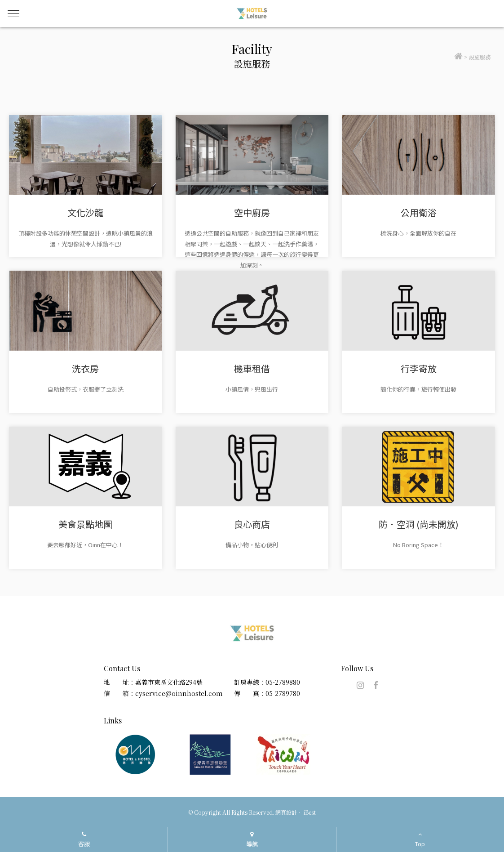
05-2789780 (283, 693)
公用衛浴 (419, 212)
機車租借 (252, 368)
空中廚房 (252, 212)
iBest (310, 812)
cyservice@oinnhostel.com (179, 693)
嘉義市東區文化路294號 (169, 682)
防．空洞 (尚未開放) (419, 524)
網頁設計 (286, 812)
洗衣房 (85, 368)
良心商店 (252, 524)
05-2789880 (283, 682)
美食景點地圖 (85, 524)
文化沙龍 (85, 212)
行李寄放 (419, 368)
